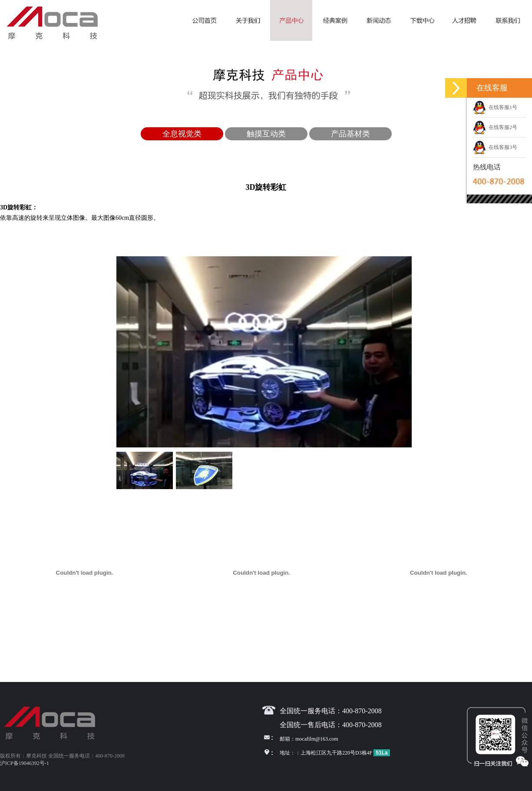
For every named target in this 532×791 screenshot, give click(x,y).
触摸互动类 (266, 134)
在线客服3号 (495, 147)
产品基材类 (350, 134)
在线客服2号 (495, 127)
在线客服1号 (495, 107)
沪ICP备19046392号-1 (25, 763)
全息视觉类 (182, 134)
